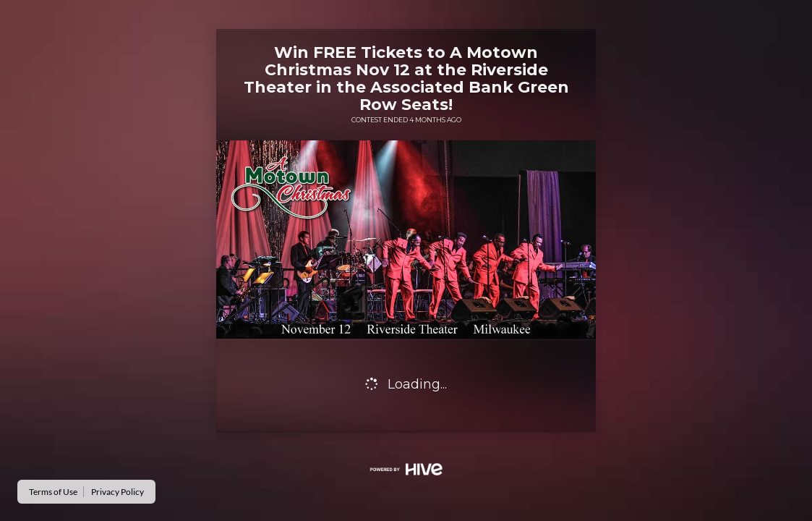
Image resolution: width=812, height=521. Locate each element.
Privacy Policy (117, 492)
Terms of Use (53, 492)
